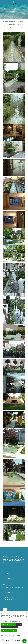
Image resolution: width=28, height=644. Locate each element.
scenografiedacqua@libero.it (11, 595)
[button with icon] (5, 609)
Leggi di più (19, 621)
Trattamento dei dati (9, 578)
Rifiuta (19, 624)
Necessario (8, 635)
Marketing (17, 640)
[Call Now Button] (24, 641)
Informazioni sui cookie (9, 627)
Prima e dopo (8, 573)
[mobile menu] (26, 3)
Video (6, 576)
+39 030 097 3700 (9, 597)
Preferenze (19, 635)
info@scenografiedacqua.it (10, 592)
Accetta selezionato (8, 624)
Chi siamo (7, 571)
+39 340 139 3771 (9, 600)
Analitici (7, 640)
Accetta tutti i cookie (9, 630)
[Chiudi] (26, 613)
